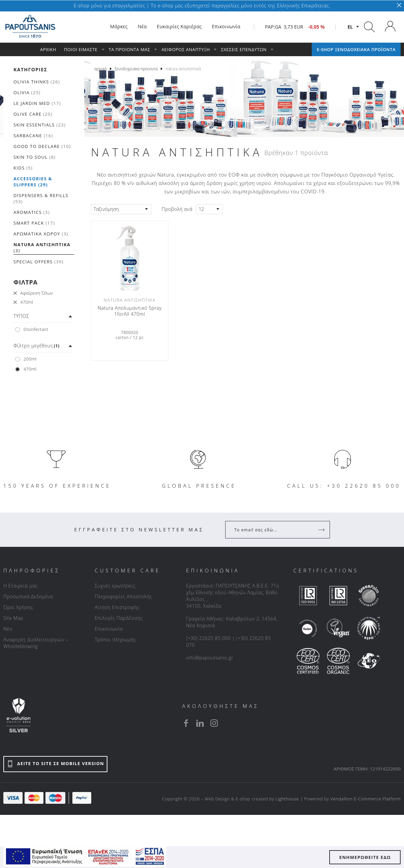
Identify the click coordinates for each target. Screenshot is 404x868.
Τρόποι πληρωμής (115, 639)
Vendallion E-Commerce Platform (365, 799)
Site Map (13, 618)
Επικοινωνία (109, 629)
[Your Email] (273, 530)
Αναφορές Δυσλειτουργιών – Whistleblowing (36, 643)
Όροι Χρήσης (18, 607)
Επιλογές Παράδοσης (119, 618)
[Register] (322, 530)
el (350, 27)
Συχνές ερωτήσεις (115, 586)
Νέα (8, 629)
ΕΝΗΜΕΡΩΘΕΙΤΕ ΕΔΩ (365, 857)
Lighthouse (287, 799)
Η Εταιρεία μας (21, 586)
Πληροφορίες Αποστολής (123, 596)
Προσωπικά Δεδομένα (28, 596)
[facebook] (186, 723)
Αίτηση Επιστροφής (117, 607)
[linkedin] (200, 723)
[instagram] (214, 723)
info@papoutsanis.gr (210, 658)
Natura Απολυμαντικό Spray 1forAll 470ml (130, 311)
